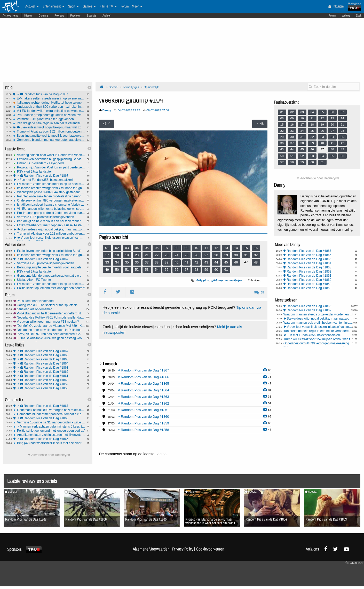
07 (167, 248)
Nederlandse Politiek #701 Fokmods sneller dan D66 (49, 317)
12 (216, 248)
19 (127, 255)
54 (157, 270)
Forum (332, 16)
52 (137, 270)
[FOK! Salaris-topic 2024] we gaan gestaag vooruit (49, 338)
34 (117, 262)
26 (196, 255)
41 (186, 262)
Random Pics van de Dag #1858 (49, 388)
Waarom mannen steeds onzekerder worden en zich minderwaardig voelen (318, 314)
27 (206, 255)
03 (127, 248)
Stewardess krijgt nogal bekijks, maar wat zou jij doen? (49, 127)
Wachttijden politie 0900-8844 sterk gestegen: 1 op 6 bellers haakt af (49, 192)
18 (117, 255)
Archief (106, 16)
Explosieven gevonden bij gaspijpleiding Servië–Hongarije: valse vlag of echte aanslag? (49, 159)
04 (137, 248)
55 (167, 270)
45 (226, 262)
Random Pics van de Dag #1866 (49, 355)
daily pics (202, 280)
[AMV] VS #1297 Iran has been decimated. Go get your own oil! (49, 334)
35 (127, 262)
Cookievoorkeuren (210, 549)
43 (206, 262)
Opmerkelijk (151, 87)
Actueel (32, 6)
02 (117, 248)
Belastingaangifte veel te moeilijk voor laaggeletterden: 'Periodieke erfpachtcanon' (49, 136)
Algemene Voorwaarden (151, 549)
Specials (92, 16)
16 (256, 248)
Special (114, 87)
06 (157, 248)
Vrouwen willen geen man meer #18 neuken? (49, 322)
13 (226, 248)
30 (236, 255)
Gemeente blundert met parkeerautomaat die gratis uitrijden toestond (49, 140)
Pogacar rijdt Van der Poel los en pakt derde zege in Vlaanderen (49, 167)
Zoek (359, 16)
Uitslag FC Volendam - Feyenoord (49, 163)
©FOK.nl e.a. (354, 563)
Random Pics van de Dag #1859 (49, 384)
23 (167, 255)
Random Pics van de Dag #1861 (49, 376)
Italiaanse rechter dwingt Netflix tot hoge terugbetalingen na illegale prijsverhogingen (49, 103)
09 (186, 248)
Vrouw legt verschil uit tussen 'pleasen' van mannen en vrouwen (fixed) (49, 238)
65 (259, 292)
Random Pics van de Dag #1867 (49, 94)
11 (206, 248)
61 (226, 270)
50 (117, 270)
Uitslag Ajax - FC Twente (49, 280)
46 (236, 262)
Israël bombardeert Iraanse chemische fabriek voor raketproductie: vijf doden (49, 205)
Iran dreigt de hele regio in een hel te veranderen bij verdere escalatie (49, 123)
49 (107, 270)
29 (226, 255)
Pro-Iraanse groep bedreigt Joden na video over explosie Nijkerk (49, 115)
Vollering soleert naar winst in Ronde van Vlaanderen (49, 155)
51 (127, 270)
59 (206, 270)
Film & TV (108, 6)
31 (246, 255)
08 (177, 248)
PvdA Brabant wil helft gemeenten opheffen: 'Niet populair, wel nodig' (49, 313)
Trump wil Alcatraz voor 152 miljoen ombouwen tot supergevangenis (49, 131)
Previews (75, 16)
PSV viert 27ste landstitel (49, 172)
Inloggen (336, 6)
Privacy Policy (183, 549)
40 (177, 262)
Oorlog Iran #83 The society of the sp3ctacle (49, 305)
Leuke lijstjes (131, 87)
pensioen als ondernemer (49, 309)
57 (186, 270)
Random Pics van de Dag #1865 (49, 359)
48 (256, 262)
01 (107, 248)
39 (167, 262)
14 (236, 248)
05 (147, 248)
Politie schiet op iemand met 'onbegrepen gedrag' (49, 288)
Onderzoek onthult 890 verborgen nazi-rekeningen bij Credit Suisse (49, 107)
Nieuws (28, 16)
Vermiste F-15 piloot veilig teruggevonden (49, 119)
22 (157, 255)
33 (107, 262)
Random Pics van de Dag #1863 (49, 368)
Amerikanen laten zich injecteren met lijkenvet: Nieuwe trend (49, 435)
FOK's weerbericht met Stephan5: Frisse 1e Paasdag (49, 225)
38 (157, 262)
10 (196, 248)
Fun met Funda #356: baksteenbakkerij (49, 180)
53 (147, 270)
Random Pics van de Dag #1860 (49, 380)
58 (196, 270)
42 (196, 262)
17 (107, 255)
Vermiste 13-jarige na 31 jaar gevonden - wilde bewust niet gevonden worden (49, 422)
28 (216, 255)
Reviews (59, 16)
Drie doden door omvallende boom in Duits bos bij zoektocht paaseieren (49, 330)
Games (89, 6)
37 (147, 262)
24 (177, 255)
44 (216, 262)
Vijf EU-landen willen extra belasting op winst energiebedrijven (49, 111)
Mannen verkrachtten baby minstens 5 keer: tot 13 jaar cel (49, 427)
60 (216, 270)
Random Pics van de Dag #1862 (49, 372)
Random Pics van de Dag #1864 (49, 363)
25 (186, 255)
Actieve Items (10, 16)
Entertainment (53, 6)
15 (246, 248)
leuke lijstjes (234, 280)
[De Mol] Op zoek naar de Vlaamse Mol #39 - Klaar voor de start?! (49, 326)
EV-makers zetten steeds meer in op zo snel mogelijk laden (49, 98)
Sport (73, 6)
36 (137, 262)
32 (256, 255)
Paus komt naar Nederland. (49, 301)
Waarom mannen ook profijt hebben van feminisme (318, 323)
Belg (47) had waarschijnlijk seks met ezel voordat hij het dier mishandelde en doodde (49, 443)
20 (137, 255)
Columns (43, 16)
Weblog (346, 16)
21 (147, 255)
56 (177, 270)
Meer (137, 6)
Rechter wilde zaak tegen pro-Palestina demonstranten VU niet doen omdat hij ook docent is (49, 196)
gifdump (217, 280)
